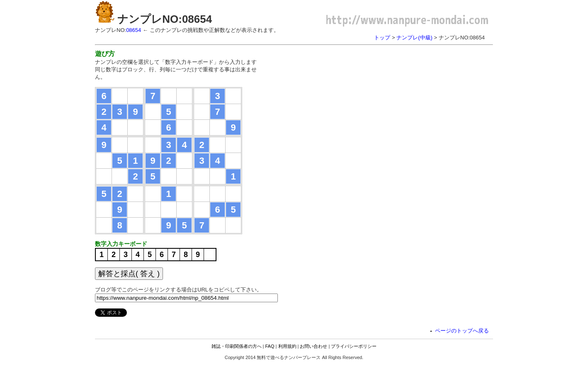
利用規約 (287, 346)
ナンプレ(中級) (414, 38)
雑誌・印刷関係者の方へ (237, 346)
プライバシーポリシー (354, 346)
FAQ (270, 346)
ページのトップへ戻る (462, 331)
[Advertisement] (339, 108)
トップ (382, 38)
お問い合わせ (313, 346)
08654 (134, 30)
